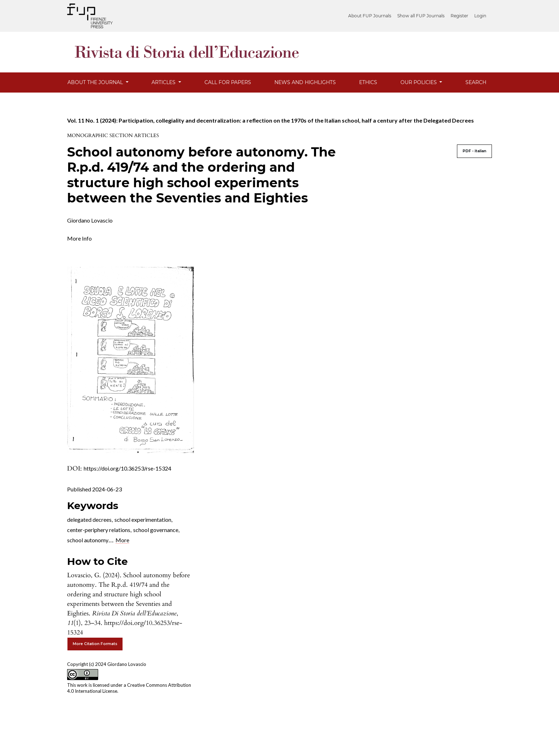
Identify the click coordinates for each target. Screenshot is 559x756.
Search (476, 82)
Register (459, 16)
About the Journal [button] (96, 82)
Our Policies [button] (419, 82)
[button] (79, 238)
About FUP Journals (370, 16)
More (122, 540)
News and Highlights (305, 82)
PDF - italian (474, 151)
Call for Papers (228, 82)
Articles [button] (164, 82)
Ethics (368, 82)
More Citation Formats (95, 644)
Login (480, 16)
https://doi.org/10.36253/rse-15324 (127, 468)
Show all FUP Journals (421, 16)
